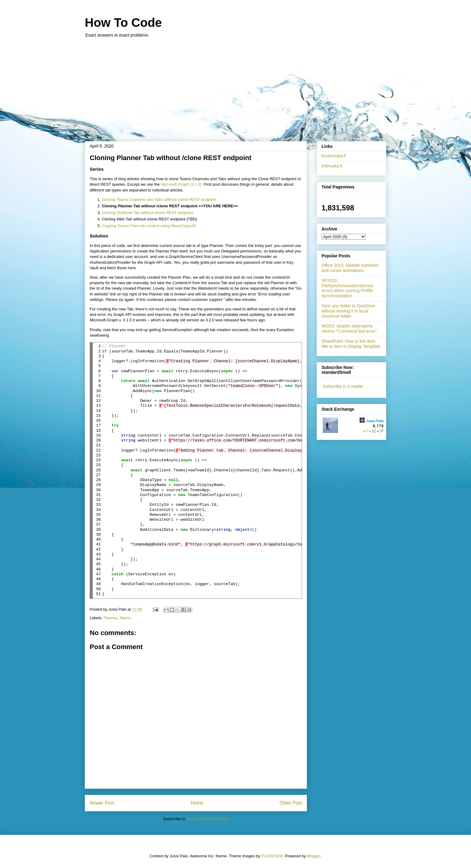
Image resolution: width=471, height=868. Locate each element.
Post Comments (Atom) (208, 819)
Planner (110, 618)
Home (197, 803)
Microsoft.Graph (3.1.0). (182, 184)
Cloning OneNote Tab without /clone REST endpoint (147, 213)
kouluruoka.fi (334, 156)
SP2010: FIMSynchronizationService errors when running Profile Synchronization (347, 288)
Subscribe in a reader (343, 386)
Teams (125, 618)
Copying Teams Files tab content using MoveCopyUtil (149, 226)
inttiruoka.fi (332, 166)
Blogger (314, 856)
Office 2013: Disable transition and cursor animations (350, 268)
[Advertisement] (235, 86)
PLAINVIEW (272, 856)
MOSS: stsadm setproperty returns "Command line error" (349, 329)
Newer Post (102, 803)
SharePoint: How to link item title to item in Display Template (351, 344)
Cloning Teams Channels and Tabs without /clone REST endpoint (159, 200)
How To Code (123, 23)
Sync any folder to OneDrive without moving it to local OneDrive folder (348, 311)
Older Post (291, 803)
